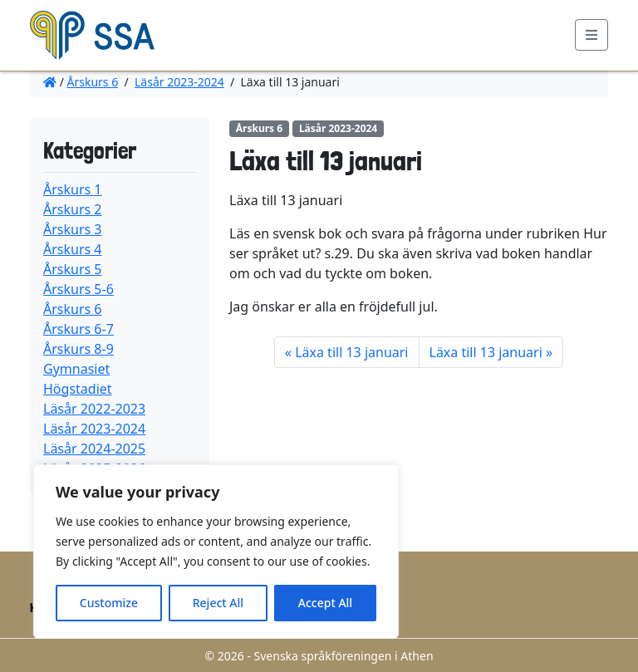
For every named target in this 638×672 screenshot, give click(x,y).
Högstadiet (78, 389)
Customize (109, 603)
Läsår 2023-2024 (179, 82)
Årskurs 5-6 (79, 289)
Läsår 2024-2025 (94, 449)
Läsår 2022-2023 (94, 409)
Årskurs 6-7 (79, 329)
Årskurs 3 (73, 229)
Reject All (218, 603)
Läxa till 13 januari (351, 352)
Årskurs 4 (73, 249)
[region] (216, 552)
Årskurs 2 (73, 209)
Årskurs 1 (73, 189)
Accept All (325, 603)
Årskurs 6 (93, 82)
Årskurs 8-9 (79, 349)
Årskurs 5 (73, 269)
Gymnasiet (76, 369)
